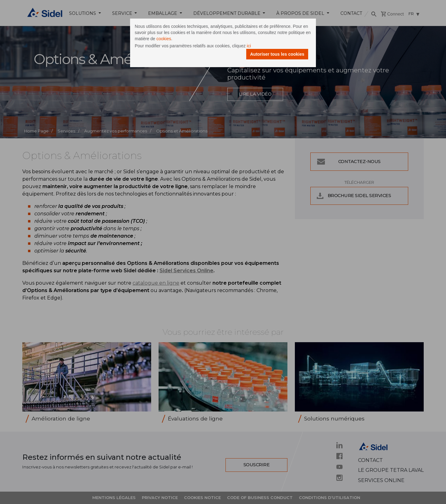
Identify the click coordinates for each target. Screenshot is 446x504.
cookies (164, 39)
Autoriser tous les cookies (277, 54)
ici (249, 46)
